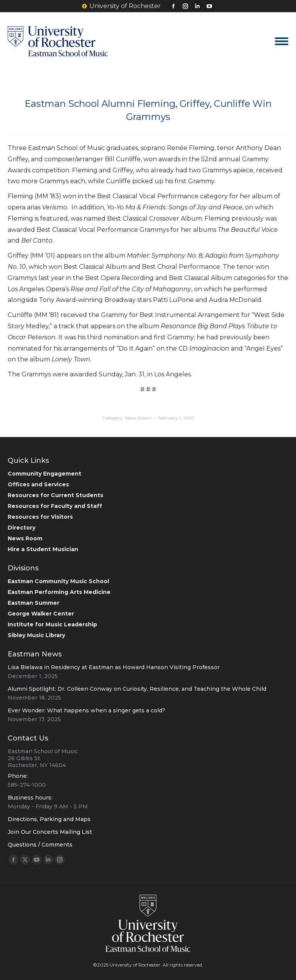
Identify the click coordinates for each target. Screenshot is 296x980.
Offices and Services (38, 484)
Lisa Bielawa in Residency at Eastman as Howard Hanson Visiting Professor (114, 667)
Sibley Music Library (36, 635)
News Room (138, 418)
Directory (22, 528)
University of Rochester (121, 6)
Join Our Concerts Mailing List (50, 832)
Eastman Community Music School (58, 581)
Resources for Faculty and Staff (55, 506)
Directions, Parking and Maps (49, 819)
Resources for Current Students (55, 495)
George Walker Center (41, 614)
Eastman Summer (34, 603)
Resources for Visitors (40, 517)
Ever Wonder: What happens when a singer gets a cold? (87, 710)
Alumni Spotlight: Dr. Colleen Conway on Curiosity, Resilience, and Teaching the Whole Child (137, 689)
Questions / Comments (40, 845)
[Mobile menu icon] (282, 41)
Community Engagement (45, 474)
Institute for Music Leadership (52, 624)
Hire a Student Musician (43, 549)
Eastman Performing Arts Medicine (59, 592)
